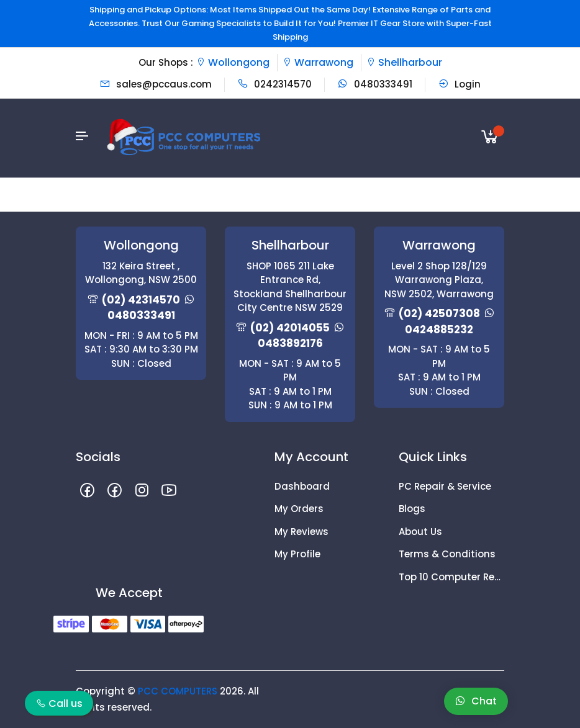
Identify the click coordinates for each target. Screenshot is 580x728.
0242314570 (274, 84)
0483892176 (290, 343)
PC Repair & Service (445, 486)
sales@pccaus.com (156, 84)
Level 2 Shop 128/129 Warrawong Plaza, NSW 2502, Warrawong (439, 280)
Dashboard (302, 486)
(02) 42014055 (290, 328)
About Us (420, 532)
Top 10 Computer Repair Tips (451, 577)
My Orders (299, 509)
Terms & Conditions (447, 554)
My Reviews (301, 532)
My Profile (297, 554)
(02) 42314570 (141, 300)
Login (459, 84)
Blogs (412, 509)
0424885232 (439, 330)
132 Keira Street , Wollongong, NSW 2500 (141, 273)
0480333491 (375, 84)
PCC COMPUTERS (178, 691)
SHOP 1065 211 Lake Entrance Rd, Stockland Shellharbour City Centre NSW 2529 (290, 287)
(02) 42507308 (439, 313)
